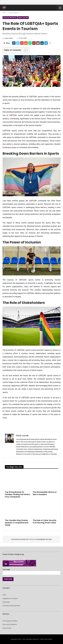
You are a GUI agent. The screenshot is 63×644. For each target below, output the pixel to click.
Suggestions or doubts (10, 598)
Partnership (6, 602)
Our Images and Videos (10, 621)
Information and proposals (11, 606)
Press (4, 595)
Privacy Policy (7, 628)
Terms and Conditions (10, 624)
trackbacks (32, 539)
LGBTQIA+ (13, 115)
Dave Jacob (23, 18)
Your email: (32, 571)
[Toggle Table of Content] (25, 50)
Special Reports (10, 18)
